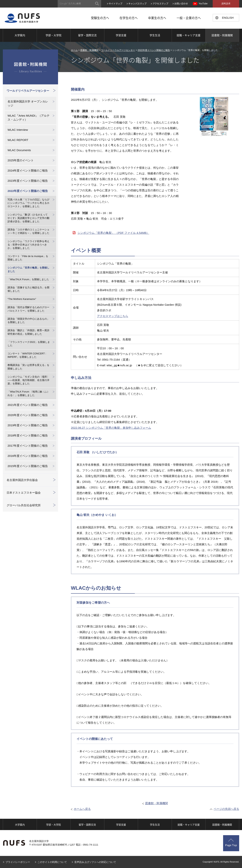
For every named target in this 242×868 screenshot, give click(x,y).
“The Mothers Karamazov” (22, 299)
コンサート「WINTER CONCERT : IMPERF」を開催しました (27, 355)
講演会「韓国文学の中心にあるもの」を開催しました (28, 320)
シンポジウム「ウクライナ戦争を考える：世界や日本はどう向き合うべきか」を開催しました (28, 245)
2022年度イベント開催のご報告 (154, 50)
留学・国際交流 (87, 35)
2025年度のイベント (21, 160)
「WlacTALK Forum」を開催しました (28, 279)
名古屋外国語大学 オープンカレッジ (28, 103)
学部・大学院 (54, 35)
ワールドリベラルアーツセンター (118, 50)
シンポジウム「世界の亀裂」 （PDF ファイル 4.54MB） (113, 233)
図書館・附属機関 (222, 35)
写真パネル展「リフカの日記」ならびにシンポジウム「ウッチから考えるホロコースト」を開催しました (28, 203)
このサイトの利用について (52, 862)
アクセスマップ (160, 4)
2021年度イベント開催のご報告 (28, 405)
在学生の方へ (129, 18)
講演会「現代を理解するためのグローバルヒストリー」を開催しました (28, 309)
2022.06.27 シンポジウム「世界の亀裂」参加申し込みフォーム (111, 428)
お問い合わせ (181, 4)
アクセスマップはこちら (113, 316)
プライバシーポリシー (18, 862)
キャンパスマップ (137, 4)
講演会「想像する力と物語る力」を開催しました (28, 289)
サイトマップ (116, 4)
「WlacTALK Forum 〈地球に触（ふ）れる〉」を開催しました (29, 393)
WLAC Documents (19, 150)
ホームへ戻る (82, 809)
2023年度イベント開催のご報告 (28, 181)
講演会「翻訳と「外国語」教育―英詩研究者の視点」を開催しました (28, 332)
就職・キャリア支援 (188, 35)
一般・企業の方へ (189, 18)
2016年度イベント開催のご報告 (28, 456)
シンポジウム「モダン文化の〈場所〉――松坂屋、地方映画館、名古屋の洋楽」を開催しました (28, 380)
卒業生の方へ (157, 18)
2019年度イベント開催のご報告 (28, 425)
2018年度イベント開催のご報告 (28, 435)
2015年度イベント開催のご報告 (28, 466)
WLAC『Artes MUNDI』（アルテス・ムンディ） (29, 118)
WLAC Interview (18, 130)
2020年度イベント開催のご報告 (28, 415)
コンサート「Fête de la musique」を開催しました (28, 258)
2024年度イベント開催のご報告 (28, 170)
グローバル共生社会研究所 (24, 505)
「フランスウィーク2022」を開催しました (29, 344)
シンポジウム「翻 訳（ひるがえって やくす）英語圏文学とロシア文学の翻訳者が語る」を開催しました (28, 218)
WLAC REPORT (18, 140)
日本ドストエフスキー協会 (24, 493)
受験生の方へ (100, 18)
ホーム (74, 50)
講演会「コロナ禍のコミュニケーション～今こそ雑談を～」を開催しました (28, 231)
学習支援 (121, 35)
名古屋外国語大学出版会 (22, 480)
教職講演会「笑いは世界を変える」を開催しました (28, 367)
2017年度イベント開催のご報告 (28, 446)
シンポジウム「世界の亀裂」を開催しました (28, 269)
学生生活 (155, 35)
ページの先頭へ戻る (226, 809)
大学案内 (20, 35)
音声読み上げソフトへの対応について (95, 862)
